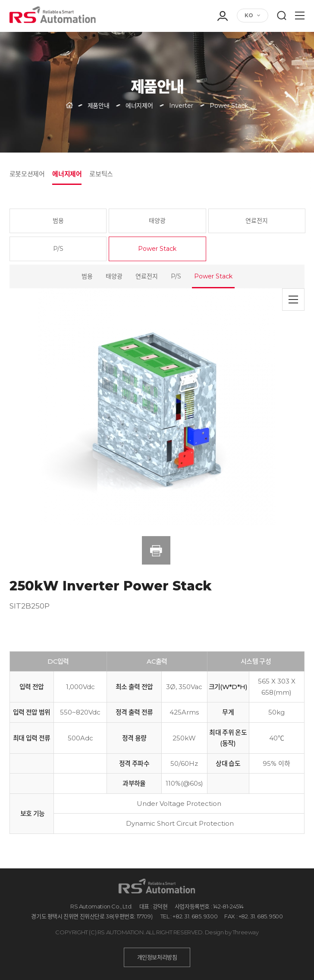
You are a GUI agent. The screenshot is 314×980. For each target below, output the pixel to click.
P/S (58, 249)
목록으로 (293, 300)
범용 (58, 221)
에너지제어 (67, 174)
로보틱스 (101, 174)
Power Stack (157, 249)
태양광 (157, 221)
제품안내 (98, 106)
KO (249, 15)
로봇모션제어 (27, 174)
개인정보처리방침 (157, 957)
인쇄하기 (156, 550)
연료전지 (257, 221)
